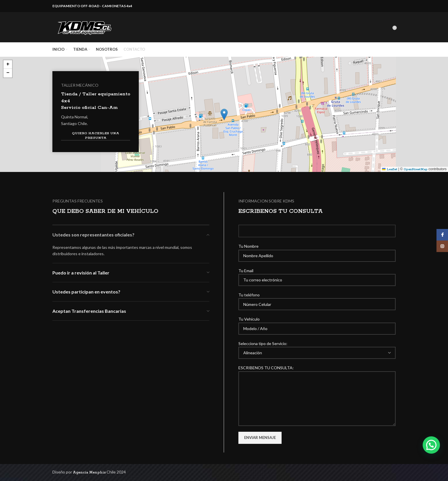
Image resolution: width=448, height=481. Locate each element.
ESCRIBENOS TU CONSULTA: (317, 383)
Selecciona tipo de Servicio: (317, 348)
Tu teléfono (317, 299)
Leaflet (390, 169)
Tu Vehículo (317, 323)
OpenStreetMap (416, 169)
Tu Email (317, 275)
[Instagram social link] (442, 246)
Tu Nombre (317, 251)
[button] (224, 114)
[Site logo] (86, 27)
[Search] (388, 27)
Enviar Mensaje (260, 438)
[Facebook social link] (442, 235)
